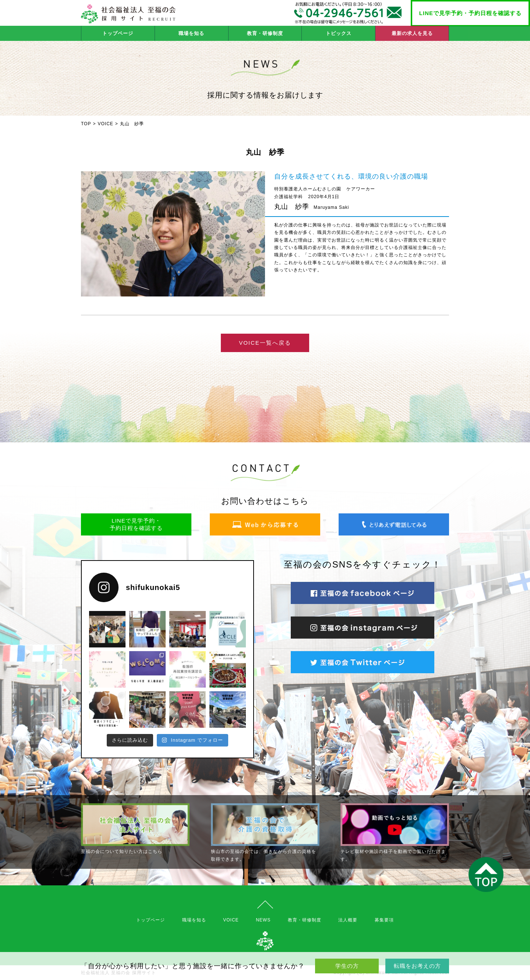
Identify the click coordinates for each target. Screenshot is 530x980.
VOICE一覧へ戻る (265, 343)
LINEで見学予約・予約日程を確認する (470, 13)
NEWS (263, 920)
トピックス (339, 33)
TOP (86, 124)
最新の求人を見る (412, 33)
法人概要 (348, 920)
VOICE (105, 124)
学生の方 (347, 966)
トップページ (118, 33)
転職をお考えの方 (417, 966)
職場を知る (191, 33)
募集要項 (384, 920)
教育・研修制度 (265, 33)
